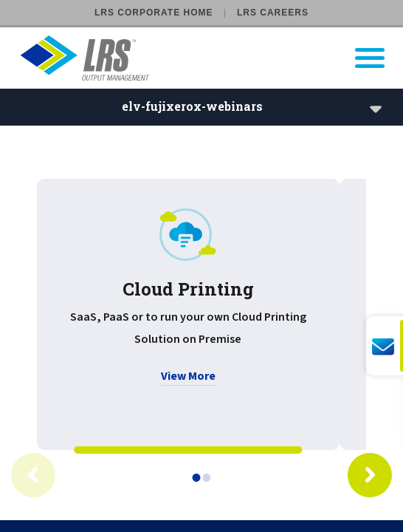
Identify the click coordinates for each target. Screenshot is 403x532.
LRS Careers (273, 13)
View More (188, 376)
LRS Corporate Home (154, 13)
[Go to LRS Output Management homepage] (211, 58)
